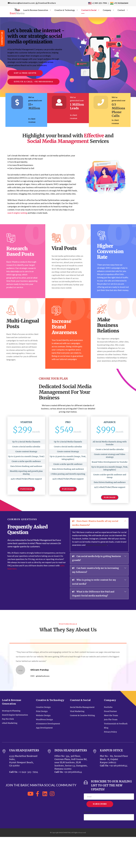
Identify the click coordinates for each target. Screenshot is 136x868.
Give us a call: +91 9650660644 (33, 82)
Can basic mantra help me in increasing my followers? (95, 570)
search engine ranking (17, 213)
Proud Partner (110, 711)
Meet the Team (111, 715)
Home (17, 10)
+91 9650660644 (121, 3)
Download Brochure (47, 3)
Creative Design (43, 707)
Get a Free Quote (25, 73)
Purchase (26, 489)
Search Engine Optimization (15, 715)
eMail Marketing (10, 723)
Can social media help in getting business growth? (96, 558)
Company (107, 10)
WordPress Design (44, 720)
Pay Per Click (8, 719)
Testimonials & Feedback (116, 724)
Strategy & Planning (11, 711)
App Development (44, 728)
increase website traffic (97, 545)
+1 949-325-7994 (98, 3)
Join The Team (111, 720)
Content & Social (89, 10)
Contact (121, 10)
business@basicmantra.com (21, 3)
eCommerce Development (48, 724)
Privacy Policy (110, 732)
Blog (106, 728)
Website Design (43, 715)
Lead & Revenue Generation (36, 10)
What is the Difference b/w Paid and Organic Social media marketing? (93, 593)
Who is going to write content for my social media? (94, 582)
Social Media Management (82, 707)
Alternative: (88, 812)
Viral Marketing (77, 711)
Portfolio (108, 707)
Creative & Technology (65, 10)
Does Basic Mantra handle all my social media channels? (95, 523)
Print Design (42, 711)
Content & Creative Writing (82, 715)
